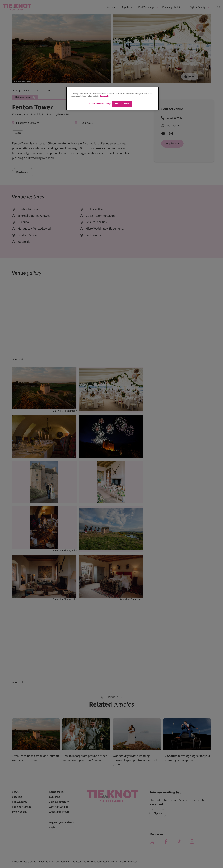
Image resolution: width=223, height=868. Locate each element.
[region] (112, 99)
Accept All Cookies (122, 104)
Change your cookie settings (100, 104)
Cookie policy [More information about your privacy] (105, 96)
